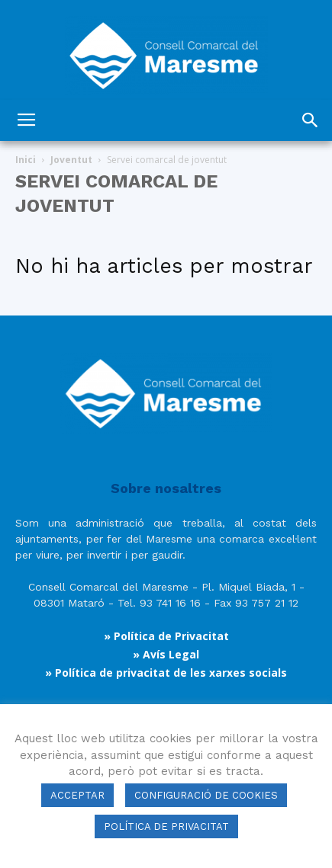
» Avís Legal (166, 654)
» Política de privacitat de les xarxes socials (166, 673)
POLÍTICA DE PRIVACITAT (166, 826)
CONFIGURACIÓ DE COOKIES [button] (206, 795)
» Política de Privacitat (166, 636)
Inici (26, 160)
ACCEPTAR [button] (77, 795)
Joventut (71, 160)
